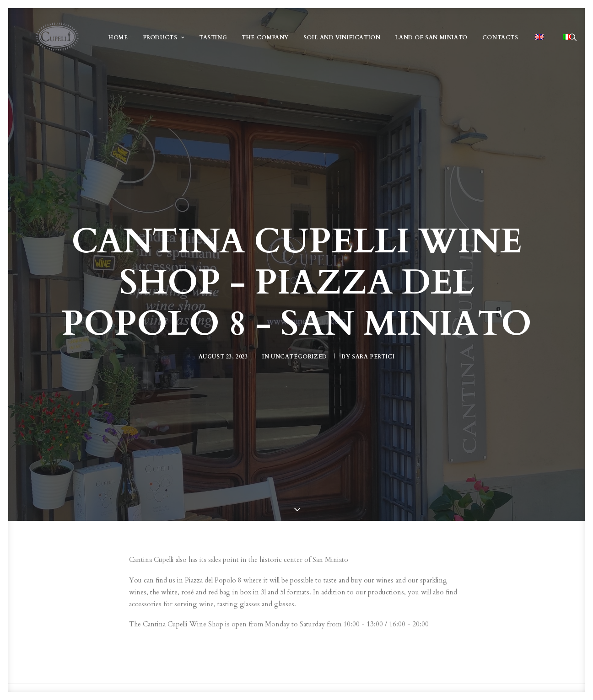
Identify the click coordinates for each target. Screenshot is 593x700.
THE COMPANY (265, 41)
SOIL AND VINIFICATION (342, 41)
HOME (118, 41)
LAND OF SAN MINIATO (431, 41)
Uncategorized (299, 354)
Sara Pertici (373, 354)
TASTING (213, 41)
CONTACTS (500, 41)
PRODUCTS (163, 41)
